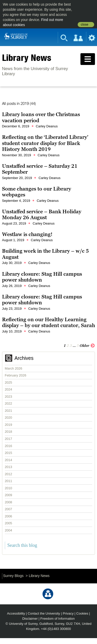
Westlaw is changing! (27, 234)
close (84, 25)
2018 (9, 432)
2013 (9, 467)
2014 (9, 460)
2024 (9, 389)
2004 (9, 530)
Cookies (82, 613)
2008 (9, 502)
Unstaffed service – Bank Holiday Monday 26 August (42, 215)
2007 (9, 509)
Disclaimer (30, 619)
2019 (9, 425)
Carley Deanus (47, 126)
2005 (9, 523)
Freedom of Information (58, 619)
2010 (9, 488)
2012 (9, 474)
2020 (9, 418)
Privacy (68, 613)
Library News (27, 58)
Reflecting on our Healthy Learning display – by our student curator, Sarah (48, 323)
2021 (9, 411)
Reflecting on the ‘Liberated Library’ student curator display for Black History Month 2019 (45, 143)
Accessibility (16, 613)
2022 (9, 403)
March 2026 (14, 368)
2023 (9, 397)
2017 (9, 439)
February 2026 (16, 375)
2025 (9, 382)
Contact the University (44, 613)
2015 (9, 453)
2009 (9, 495)
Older (87, 345)
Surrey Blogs (13, 576)
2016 (9, 446)
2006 (9, 516)
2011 (9, 481)
